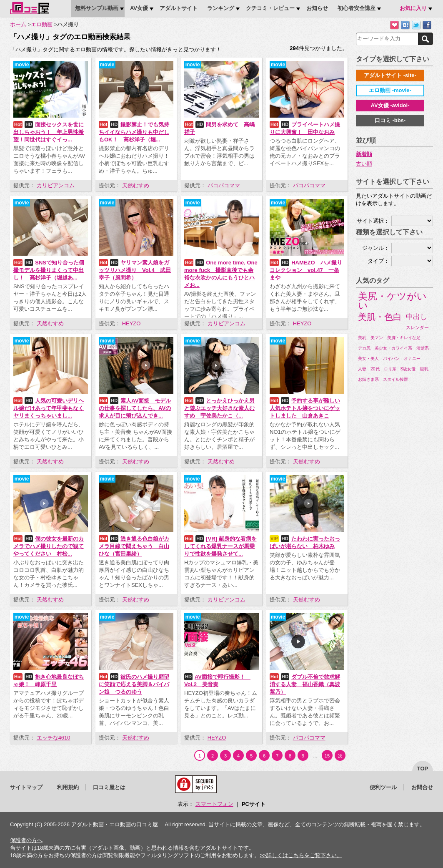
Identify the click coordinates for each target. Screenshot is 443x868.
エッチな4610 (54, 738)
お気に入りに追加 (394, 25)
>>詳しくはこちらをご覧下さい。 (301, 855)
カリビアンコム (56, 185)
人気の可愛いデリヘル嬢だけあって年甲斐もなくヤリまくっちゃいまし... (49, 408)
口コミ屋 (30, 8)
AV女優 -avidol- (390, 105)
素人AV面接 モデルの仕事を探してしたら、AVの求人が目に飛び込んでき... (135, 408)
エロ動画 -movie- (390, 90)
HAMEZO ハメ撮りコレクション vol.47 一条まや (306, 270)
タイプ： (378, 261)
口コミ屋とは (109, 787)
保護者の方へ (26, 840)
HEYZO (131, 323)
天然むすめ (136, 185)
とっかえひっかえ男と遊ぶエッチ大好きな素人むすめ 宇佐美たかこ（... (219, 408)
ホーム (18, 24)
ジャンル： (376, 248)
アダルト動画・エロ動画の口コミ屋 (115, 824)
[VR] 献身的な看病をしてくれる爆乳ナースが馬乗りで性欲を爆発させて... (220, 546)
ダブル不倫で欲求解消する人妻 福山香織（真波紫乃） (305, 684)
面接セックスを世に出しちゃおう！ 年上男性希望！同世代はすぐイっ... (49, 132)
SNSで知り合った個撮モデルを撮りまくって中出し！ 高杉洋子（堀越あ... (49, 270)
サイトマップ (26, 787)
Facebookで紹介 (427, 25)
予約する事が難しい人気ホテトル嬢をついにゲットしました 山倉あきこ (305, 408)
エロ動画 (42, 24)
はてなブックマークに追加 (405, 25)
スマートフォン (214, 804)
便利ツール (383, 787)
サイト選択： (373, 221)
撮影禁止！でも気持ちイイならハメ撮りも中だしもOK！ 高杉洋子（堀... (134, 132)
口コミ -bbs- (390, 120)
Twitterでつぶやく (416, 25)
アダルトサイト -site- (390, 75)
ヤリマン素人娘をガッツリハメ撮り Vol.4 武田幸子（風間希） (135, 270)
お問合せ (422, 787)
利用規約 (68, 787)
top (423, 769)
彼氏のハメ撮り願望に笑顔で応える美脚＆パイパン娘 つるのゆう (134, 684)
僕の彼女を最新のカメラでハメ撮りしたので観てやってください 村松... (49, 546)
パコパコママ (224, 185)
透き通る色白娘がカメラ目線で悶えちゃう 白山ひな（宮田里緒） (134, 546)
